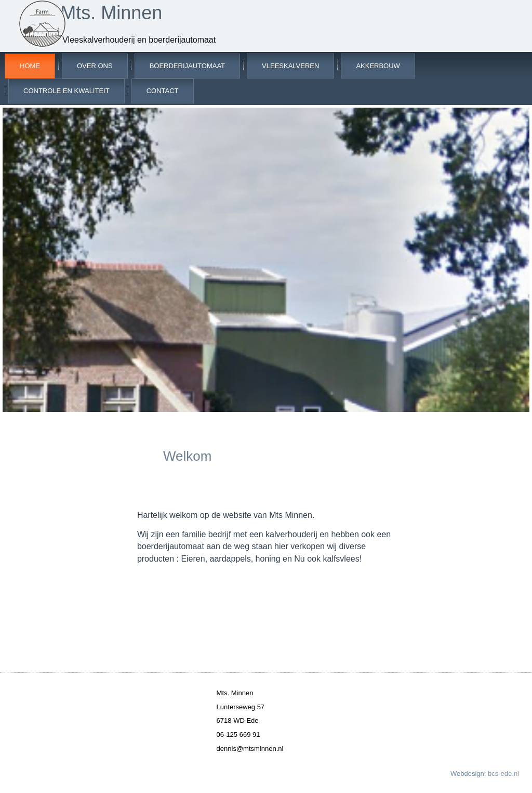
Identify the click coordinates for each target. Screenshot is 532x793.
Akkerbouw (378, 66)
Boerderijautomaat (187, 66)
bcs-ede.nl (503, 773)
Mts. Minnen (111, 13)
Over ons (95, 66)
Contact (163, 91)
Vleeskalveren (290, 66)
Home (30, 66)
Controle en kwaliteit (66, 91)
